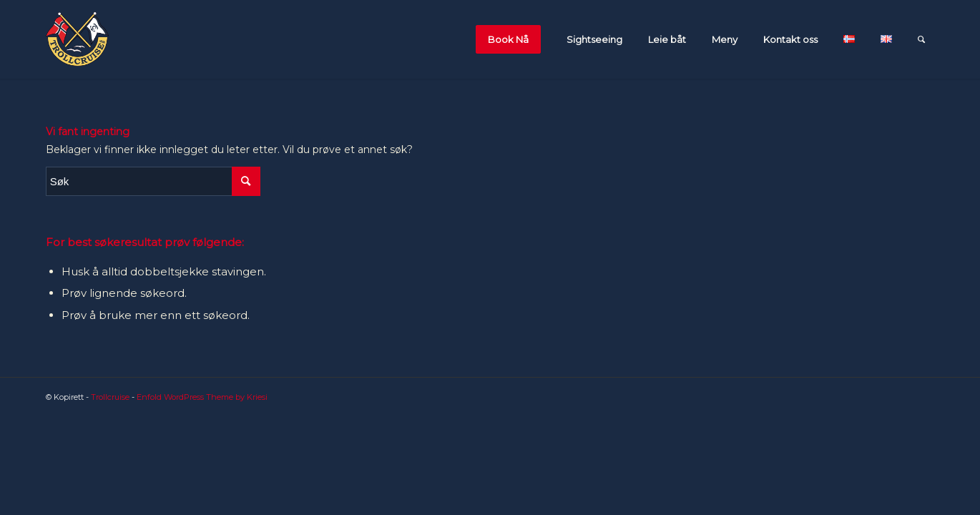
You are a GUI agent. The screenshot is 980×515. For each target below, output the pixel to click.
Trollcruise (110, 397)
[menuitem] (512, 39)
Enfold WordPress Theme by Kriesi (202, 397)
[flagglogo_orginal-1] (77, 39)
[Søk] (921, 39)
